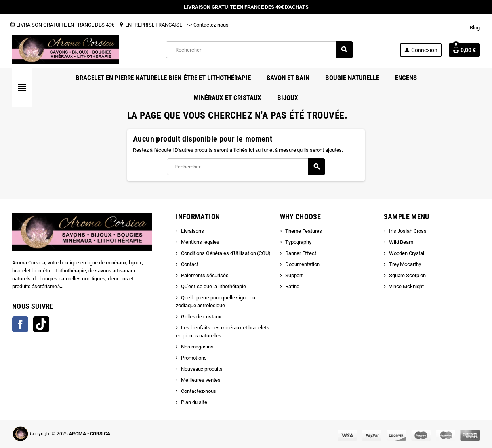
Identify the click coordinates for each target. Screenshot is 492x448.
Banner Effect (301, 253)
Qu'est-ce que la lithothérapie (214, 286)
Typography (298, 242)
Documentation (302, 264)
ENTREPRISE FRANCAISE (151, 25)
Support (294, 275)
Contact (190, 264)
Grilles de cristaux (201, 317)
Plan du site (194, 402)
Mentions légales (200, 242)
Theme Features (304, 231)
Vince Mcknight (406, 286)
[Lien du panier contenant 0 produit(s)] (464, 50)
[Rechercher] (259, 50)
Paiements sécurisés (205, 275)
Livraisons (193, 231)
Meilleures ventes (201, 380)
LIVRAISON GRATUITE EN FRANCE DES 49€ (62, 25)
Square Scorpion (407, 275)
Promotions (194, 358)
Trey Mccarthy (405, 264)
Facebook (20, 324)
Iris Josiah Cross (408, 231)
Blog (475, 28)
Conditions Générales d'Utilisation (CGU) (226, 253)
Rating (292, 286)
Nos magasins (197, 347)
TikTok (41, 324)
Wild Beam (401, 242)
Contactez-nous (208, 25)
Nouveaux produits (202, 369)
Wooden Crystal (407, 253)
